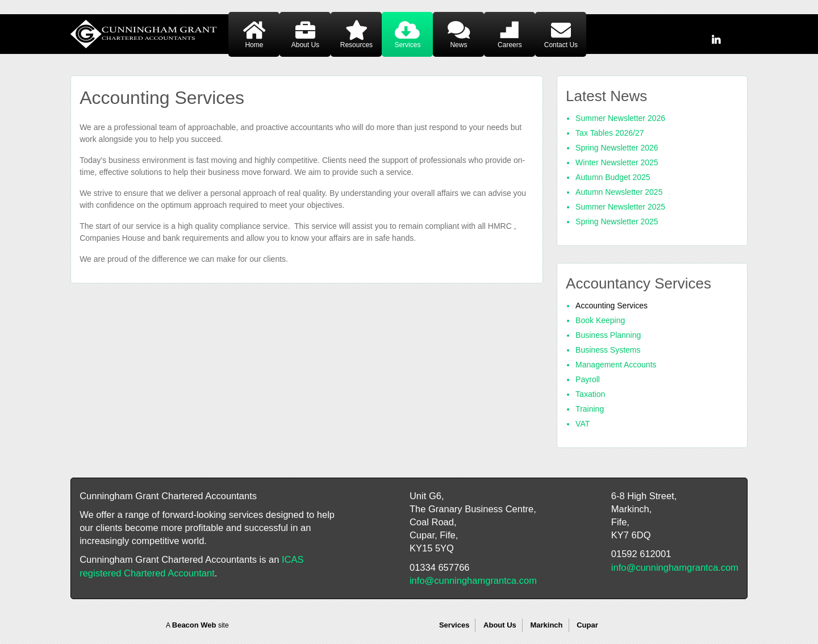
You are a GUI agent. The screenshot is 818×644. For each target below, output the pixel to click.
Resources (356, 45)
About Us (305, 45)
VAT (583, 424)
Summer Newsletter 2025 (620, 207)
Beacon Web (194, 625)
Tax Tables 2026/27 (610, 133)
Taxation (590, 394)
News (458, 45)
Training (590, 409)
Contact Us (561, 45)
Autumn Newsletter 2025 (619, 192)
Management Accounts (616, 365)
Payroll (588, 379)
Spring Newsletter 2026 (617, 148)
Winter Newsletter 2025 (617, 162)
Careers (510, 45)
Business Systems (608, 350)
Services (407, 45)
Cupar (587, 625)
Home (254, 45)
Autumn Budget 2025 (613, 177)
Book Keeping (600, 320)
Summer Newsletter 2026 (620, 118)
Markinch (546, 625)
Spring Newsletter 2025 (617, 221)
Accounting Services (612, 306)
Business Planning (608, 335)
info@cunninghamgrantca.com (473, 580)
